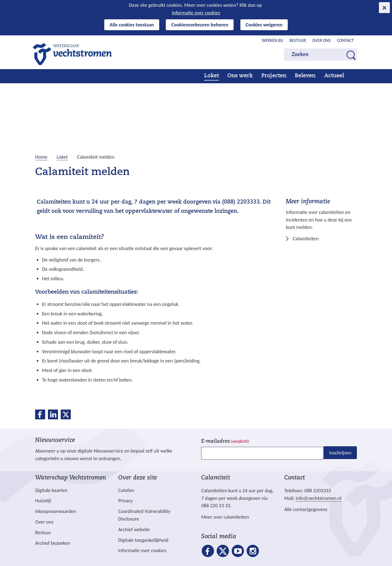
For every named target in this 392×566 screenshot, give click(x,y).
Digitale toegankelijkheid (143, 540)
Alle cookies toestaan (132, 25)
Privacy (125, 501)
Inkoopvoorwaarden (56, 511)
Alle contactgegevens (306, 509)
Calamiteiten (306, 239)
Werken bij (273, 40)
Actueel (334, 76)
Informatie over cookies (196, 13)
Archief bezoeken (53, 543)
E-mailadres (225, 442)
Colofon (126, 490)
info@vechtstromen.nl (318, 498)
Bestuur (298, 40)
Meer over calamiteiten (225, 517)
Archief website (134, 529)
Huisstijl (43, 501)
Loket (212, 76)
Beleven (305, 76)
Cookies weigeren (264, 25)
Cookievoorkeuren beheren (200, 25)
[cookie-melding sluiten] (384, 8)
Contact (345, 40)
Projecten (274, 76)
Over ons (321, 40)
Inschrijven (340, 453)
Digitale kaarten (51, 490)
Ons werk (240, 76)
